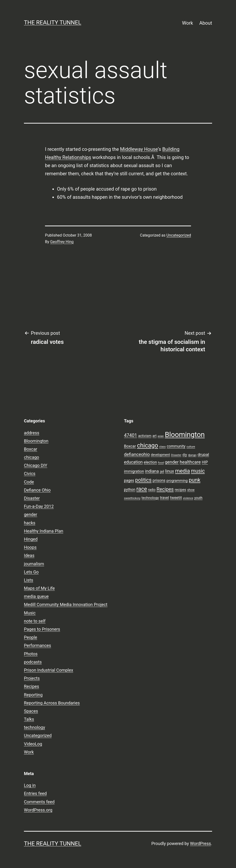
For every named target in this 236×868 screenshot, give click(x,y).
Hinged (31, 539)
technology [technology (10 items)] (150, 498)
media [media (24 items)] (183, 471)
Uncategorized (179, 235)
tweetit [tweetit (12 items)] (176, 498)
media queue (36, 596)
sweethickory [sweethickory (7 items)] (132, 498)
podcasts (33, 662)
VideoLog (33, 744)
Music (30, 613)
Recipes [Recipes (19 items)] (165, 489)
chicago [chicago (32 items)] (147, 445)
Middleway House (139, 149)
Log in (30, 785)
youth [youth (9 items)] (198, 498)
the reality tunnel (53, 23)
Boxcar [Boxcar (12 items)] (130, 446)
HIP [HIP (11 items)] (205, 462)
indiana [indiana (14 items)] (152, 471)
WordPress (200, 843)
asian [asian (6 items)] (161, 436)
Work (188, 23)
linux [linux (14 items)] (170, 471)
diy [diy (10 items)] (185, 455)
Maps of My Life (39, 588)
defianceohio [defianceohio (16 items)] (137, 454)
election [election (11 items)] (150, 462)
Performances (37, 645)
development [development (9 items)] (160, 455)
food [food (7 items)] (161, 463)
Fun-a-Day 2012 (39, 506)
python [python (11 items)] (130, 490)
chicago (31, 457)
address (32, 433)
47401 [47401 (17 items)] (131, 435)
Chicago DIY (36, 465)
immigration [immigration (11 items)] (134, 471)
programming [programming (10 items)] (177, 481)
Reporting (33, 695)
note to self (35, 621)
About (206, 23)
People (31, 637)
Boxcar (31, 449)
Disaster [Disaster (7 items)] (176, 455)
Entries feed (35, 793)
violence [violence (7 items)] (188, 498)
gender (31, 514)
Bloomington (36, 441)
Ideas (29, 555)
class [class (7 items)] (162, 447)
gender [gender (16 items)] (172, 462)
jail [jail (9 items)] (162, 471)
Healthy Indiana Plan (44, 531)
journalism (34, 564)
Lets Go (31, 572)
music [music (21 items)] (198, 471)
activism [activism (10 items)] (145, 436)
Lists (29, 580)
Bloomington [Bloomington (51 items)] (185, 435)
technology (34, 727)
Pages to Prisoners (42, 629)
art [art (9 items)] (155, 436)
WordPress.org (38, 810)
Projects (32, 678)
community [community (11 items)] (176, 446)
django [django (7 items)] (192, 455)
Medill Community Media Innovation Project (66, 604)
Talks (29, 719)
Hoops (30, 547)
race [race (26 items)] (142, 489)
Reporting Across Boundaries (52, 703)
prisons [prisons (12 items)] (159, 480)
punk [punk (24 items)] (194, 480)
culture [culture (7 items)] (191, 447)
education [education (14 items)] (133, 462)
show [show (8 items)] (191, 490)
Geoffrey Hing (62, 242)
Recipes (31, 686)
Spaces (31, 711)
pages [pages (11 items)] (129, 481)
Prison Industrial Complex (49, 670)
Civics (30, 474)
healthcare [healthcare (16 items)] (190, 462)
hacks (30, 523)
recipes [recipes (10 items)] (180, 490)
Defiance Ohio (37, 490)
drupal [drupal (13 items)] (203, 454)
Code (29, 482)
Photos (31, 654)
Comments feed (39, 802)
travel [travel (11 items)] (164, 498)
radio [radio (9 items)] (152, 490)
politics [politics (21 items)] (143, 480)
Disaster (32, 498)
